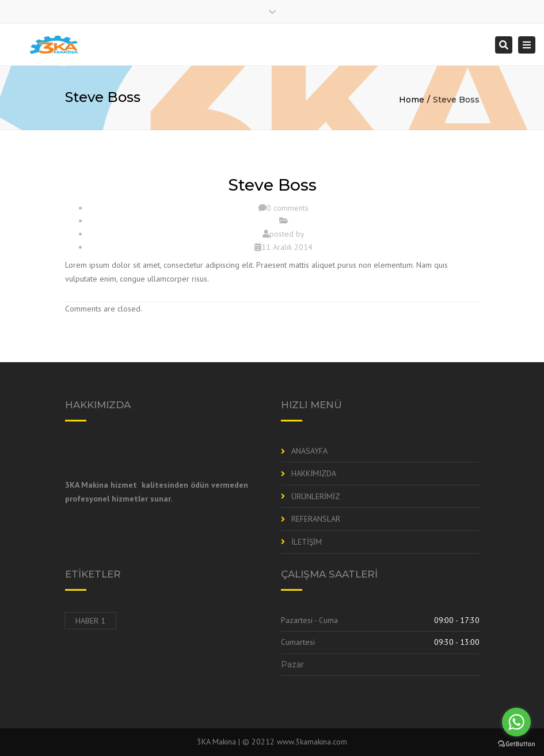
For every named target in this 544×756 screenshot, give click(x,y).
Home (412, 100)
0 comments (288, 208)
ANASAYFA (309, 451)
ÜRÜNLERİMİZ (316, 496)
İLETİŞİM (307, 542)
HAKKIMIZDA (314, 473)
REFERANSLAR (316, 519)
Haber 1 (90, 621)
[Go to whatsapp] (516, 722)
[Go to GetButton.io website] (516, 744)
